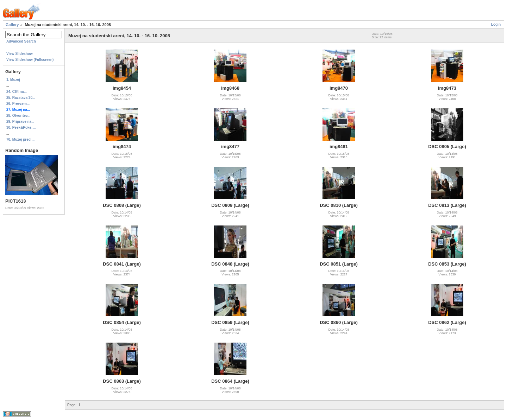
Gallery (12, 25)
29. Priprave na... (20, 122)
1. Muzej (13, 80)
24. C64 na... (17, 92)
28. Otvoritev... (18, 116)
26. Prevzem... (18, 104)
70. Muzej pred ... (20, 139)
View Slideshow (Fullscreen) (30, 60)
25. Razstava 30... (21, 98)
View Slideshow (20, 54)
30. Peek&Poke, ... (21, 128)
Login (496, 24)
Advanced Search (21, 41)
